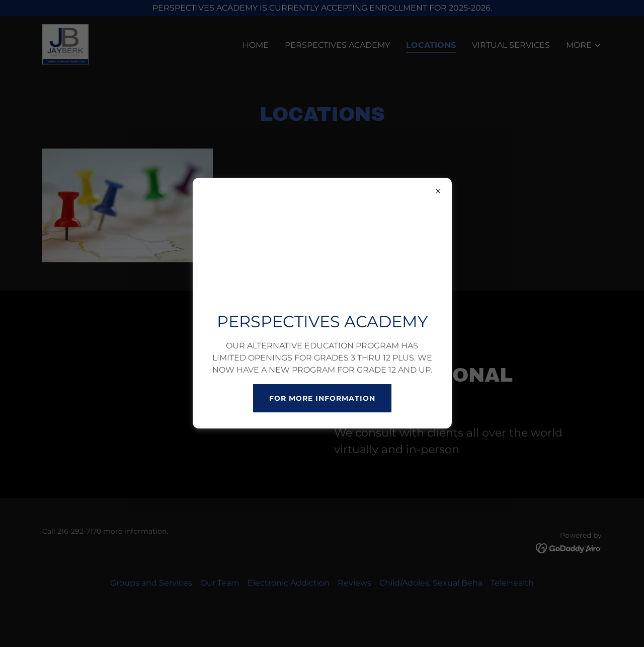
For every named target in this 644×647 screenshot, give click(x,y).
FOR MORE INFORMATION (322, 398)
